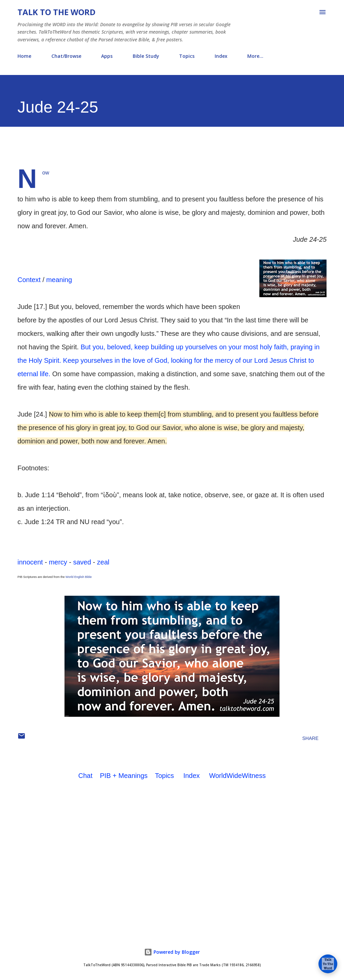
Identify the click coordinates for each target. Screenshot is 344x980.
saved (82, 562)
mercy (58, 562)
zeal (103, 562)
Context (29, 280)
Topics (187, 56)
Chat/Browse (66, 56)
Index (221, 56)
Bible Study (146, 56)
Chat (85, 776)
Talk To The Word (56, 12)
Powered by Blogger (172, 952)
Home (24, 56)
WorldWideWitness (237, 776)
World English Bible (79, 577)
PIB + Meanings (124, 776)
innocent (30, 562)
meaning (59, 280)
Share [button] (310, 738)
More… (255, 56)
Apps (107, 56)
